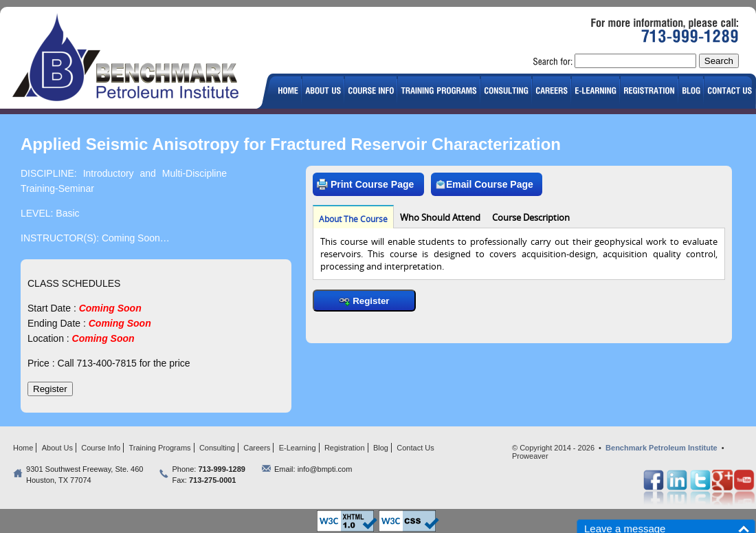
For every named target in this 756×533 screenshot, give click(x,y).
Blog (381, 448)
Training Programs (160, 448)
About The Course (353, 219)
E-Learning (298, 448)
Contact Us (415, 448)
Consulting (217, 448)
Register (364, 301)
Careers (257, 448)
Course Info (101, 448)
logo (131, 59)
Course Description (531, 217)
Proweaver (530, 456)
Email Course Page (484, 184)
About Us (57, 448)
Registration (345, 448)
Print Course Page (365, 184)
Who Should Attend (440, 217)
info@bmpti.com (325, 469)
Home (23, 448)
